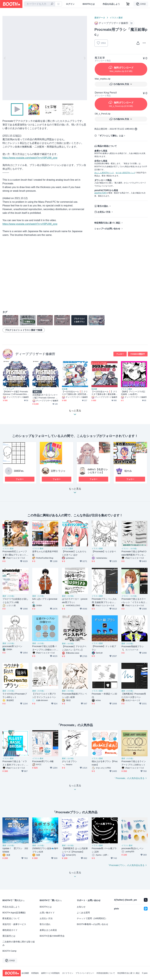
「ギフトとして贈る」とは (110, 136)
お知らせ (81, 907)
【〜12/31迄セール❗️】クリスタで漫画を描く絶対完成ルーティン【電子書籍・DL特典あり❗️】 (75, 393)
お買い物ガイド (47, 913)
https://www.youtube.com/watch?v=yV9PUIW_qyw (30, 158)
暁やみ (128, 471)
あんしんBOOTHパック (104, 173)
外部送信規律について (106, 973)
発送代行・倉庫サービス (14, 924)
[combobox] (39, 4)
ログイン (70, 4)
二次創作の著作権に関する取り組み (19, 943)
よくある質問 (83, 913)
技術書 (65, 389)
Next (85, 58)
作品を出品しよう (111, 4)
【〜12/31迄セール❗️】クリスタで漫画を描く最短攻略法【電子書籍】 (104, 393)
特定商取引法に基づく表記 (107, 223)
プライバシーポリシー (85, 973)
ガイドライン (68, 973)
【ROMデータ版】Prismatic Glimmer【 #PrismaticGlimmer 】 (16, 393)
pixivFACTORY (101, 193)
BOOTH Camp (9, 951)
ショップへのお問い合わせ (107, 229)
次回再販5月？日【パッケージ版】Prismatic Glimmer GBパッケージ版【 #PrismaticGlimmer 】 (45, 396)
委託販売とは (9, 936)
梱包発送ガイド (10, 930)
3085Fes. (19, 471)
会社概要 (25, 973)
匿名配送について (11, 918)
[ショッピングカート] (128, 4)
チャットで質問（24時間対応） (92, 918)
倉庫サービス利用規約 (50, 973)
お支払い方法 (104, 212)
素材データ (100, 18)
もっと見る (75, 491)
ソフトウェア (8, 389)
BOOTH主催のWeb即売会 (52, 936)
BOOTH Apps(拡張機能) (14, 913)
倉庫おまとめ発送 (48, 930)
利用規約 (35, 973)
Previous (5, 58)
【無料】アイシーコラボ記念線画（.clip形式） (133, 393)
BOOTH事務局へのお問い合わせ (93, 924)
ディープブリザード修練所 (35, 354)
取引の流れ (103, 206)
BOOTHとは (89, 4)
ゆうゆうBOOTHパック (125, 173)
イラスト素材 (116, 18)
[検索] (52, 4)
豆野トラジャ (58, 471)
